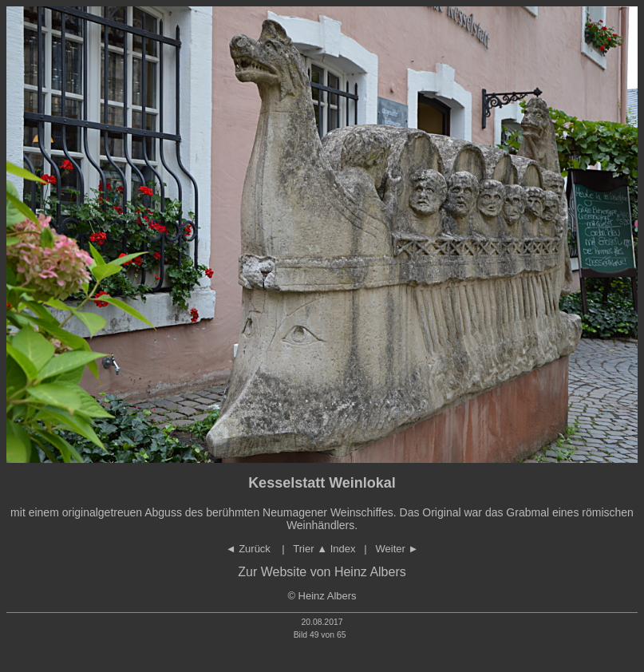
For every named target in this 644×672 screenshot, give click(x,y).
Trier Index (324, 549)
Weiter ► (397, 549)
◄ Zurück (250, 549)
